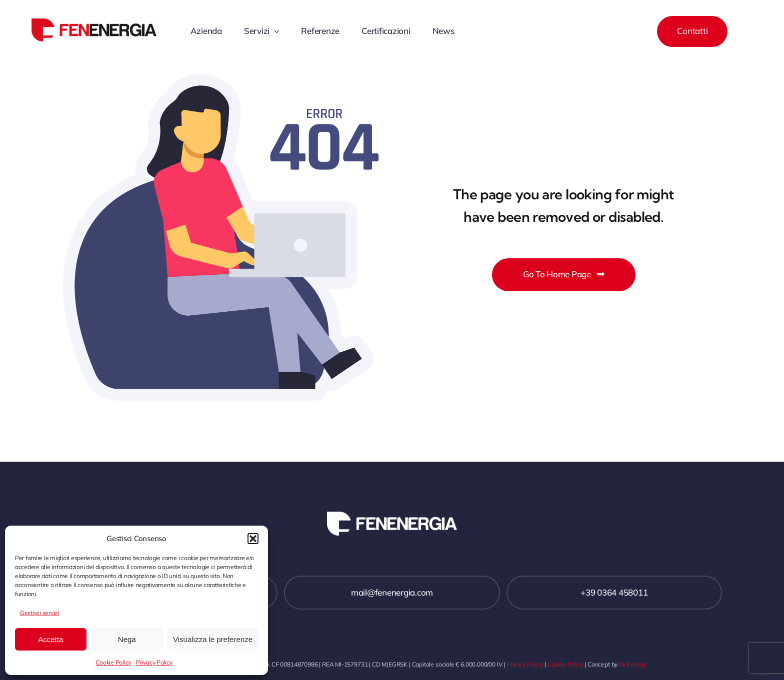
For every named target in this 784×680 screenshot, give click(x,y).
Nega (127, 639)
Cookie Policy (113, 662)
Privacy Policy (154, 662)
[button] (253, 539)
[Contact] (692, 31)
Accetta (50, 639)
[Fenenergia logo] (94, 23)
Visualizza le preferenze (213, 639)
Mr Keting (632, 664)
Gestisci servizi (39, 613)
